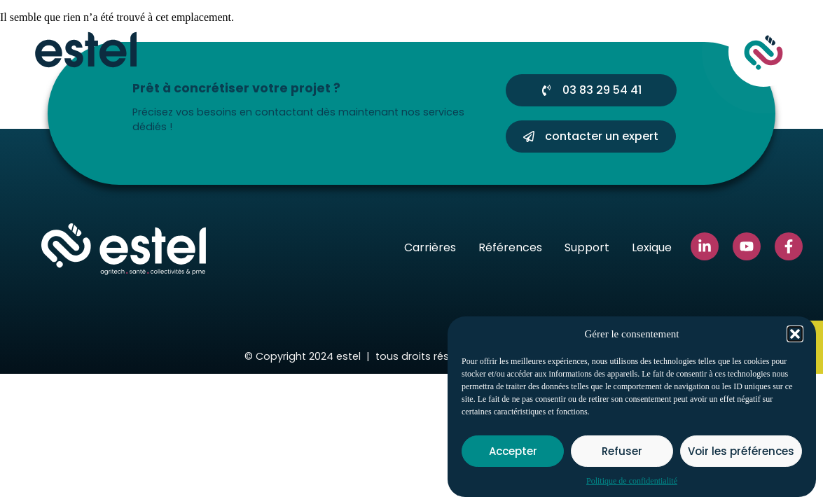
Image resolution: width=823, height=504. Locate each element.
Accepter (513, 451)
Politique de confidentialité (632, 481)
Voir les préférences (741, 451)
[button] (795, 334)
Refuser (622, 451)
